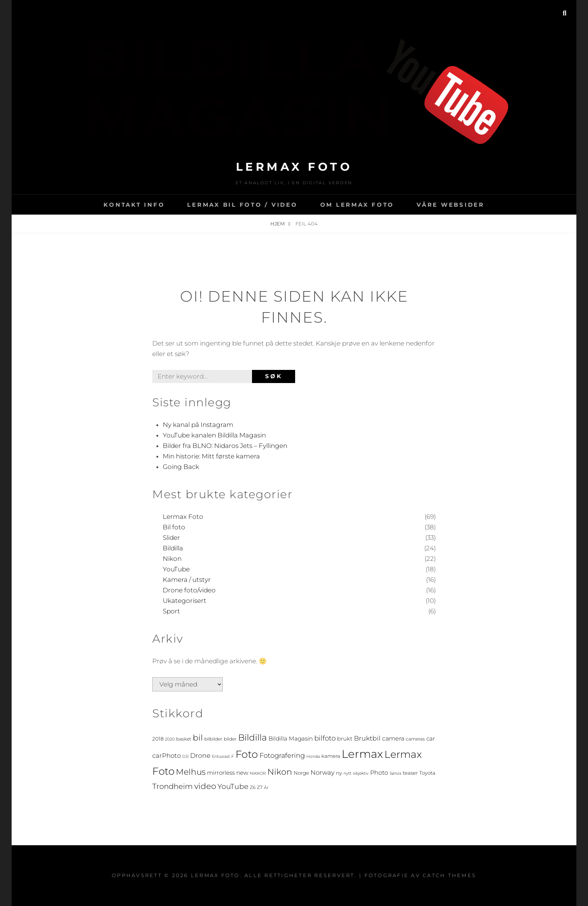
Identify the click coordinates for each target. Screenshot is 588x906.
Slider (171, 538)
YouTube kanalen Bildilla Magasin (214, 435)
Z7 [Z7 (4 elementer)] (260, 787)
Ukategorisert (184, 601)
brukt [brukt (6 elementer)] (345, 739)
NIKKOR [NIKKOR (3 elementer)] (258, 773)
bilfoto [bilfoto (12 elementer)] (325, 738)
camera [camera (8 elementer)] (393, 738)
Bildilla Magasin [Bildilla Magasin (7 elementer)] (291, 738)
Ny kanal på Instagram (198, 425)
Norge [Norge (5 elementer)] (301, 773)
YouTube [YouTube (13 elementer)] (233, 787)
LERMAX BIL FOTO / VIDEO (242, 205)
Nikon (172, 559)
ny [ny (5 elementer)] (339, 773)
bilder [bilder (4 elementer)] (230, 739)
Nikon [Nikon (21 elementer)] (280, 772)
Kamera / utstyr (187, 580)
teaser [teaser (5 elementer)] (410, 773)
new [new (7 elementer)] (242, 773)
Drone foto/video (189, 590)
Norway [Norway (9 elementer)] (322, 772)
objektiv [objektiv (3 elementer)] (361, 773)
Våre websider (451, 205)
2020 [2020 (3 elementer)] (170, 739)
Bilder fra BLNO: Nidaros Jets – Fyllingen (225, 446)
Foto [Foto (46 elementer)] (247, 754)
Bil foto (174, 527)
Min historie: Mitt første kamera (211, 456)
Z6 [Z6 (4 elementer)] (253, 787)
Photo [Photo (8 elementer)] (379, 773)
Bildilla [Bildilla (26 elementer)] (253, 737)
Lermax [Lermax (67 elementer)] (362, 754)
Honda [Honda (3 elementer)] (313, 757)
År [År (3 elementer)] (266, 788)
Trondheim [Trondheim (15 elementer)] (172, 786)
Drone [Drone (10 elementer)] (200, 755)
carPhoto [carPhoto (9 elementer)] (166, 756)
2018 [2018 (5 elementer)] (158, 739)
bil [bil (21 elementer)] (198, 738)
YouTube (176, 569)
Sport (171, 611)
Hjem (278, 224)
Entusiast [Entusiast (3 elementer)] (221, 757)
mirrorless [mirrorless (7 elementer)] (221, 773)
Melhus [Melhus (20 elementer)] (191, 772)
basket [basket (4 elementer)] (184, 739)
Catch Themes (449, 875)
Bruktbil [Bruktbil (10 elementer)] (367, 738)
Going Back (181, 467)
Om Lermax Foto (357, 205)
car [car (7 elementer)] (431, 738)
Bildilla (173, 548)
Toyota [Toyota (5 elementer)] (427, 773)
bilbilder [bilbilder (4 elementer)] (213, 739)
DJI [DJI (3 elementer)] (185, 757)
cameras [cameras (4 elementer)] (415, 739)
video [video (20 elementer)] (205, 786)
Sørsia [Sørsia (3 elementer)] (395, 773)
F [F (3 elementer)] (233, 757)
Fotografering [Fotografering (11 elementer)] (282, 756)
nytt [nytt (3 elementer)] (347, 773)
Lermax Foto (294, 167)
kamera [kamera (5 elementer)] (331, 756)
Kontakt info (134, 205)
